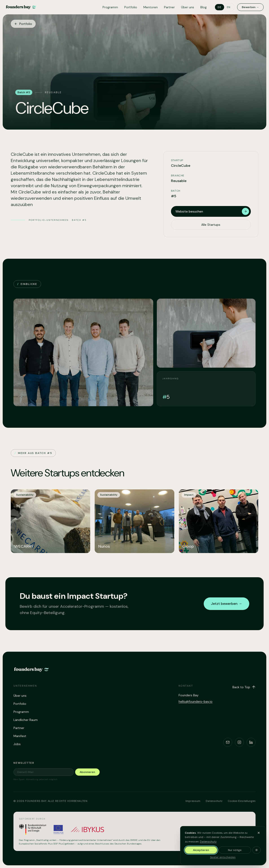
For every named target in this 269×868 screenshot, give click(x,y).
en (229, 7)
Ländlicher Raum (26, 720)
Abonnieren (87, 772)
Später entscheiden (223, 857)
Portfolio (131, 7)
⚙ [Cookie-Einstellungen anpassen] (257, 850)
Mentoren (151, 7)
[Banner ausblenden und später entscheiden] (259, 833)
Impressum (193, 801)
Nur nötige (235, 850)
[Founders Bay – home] (21, 7)
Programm (110, 7)
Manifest (20, 736)
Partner (169, 7)
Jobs (17, 744)
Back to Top (244, 687)
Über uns (188, 7)
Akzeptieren (201, 850)
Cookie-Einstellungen (242, 801)
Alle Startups (211, 232)
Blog (203, 7)
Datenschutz (208, 842)
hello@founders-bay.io (196, 701)
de (220, 7)
